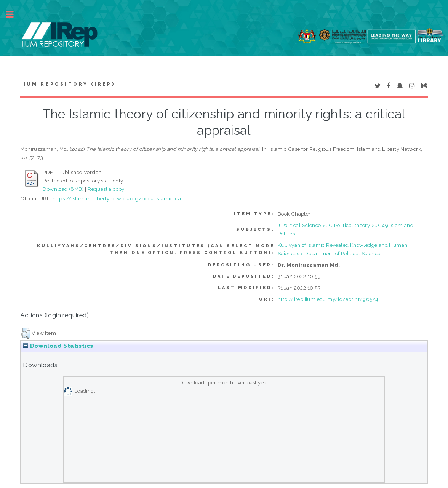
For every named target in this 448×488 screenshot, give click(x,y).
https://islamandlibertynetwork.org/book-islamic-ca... (119, 198)
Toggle (14, 14)
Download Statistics (58, 346)
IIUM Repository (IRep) (67, 84)
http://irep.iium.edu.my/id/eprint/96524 (328, 299)
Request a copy (106, 189)
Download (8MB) (63, 189)
